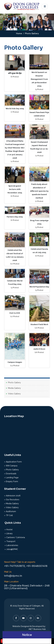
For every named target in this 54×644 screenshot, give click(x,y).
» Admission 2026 (12, 496)
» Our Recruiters (12, 500)
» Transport (10, 541)
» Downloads (10, 474)
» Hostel (9, 530)
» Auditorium (10, 511)
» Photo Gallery (11, 470)
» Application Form (13, 462)
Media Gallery (14, 388)
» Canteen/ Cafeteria (15, 537)
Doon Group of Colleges (29, 606)
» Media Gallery (11, 504)
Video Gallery (14, 394)
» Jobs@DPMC (11, 549)
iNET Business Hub (37, 629)
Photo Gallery (14, 383)
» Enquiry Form (11, 481)
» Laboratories (11, 545)
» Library (9, 533)
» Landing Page (11, 478)
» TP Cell (8, 515)
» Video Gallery (11, 507)
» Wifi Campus (11, 466)
